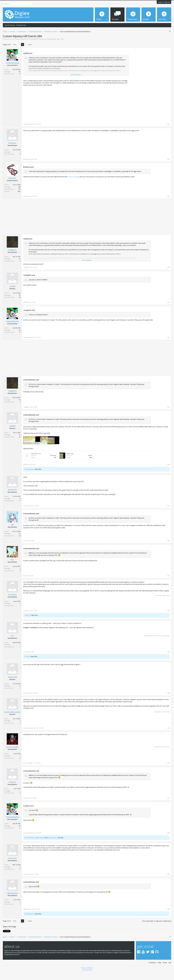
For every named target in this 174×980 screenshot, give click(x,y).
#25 (169, 311)
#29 (169, 514)
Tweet (5, 939)
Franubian (12, 603)
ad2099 (12, 295)
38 (20, 80)
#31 (169, 584)
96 (20, 267)
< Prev (14, 53)
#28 (169, 473)
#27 (169, 415)
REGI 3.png (70, 462)
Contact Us (153, 970)
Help (160, 970)
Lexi (12, 533)
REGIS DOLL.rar (36, 462)
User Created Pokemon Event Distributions (25, 47)
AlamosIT (12, 186)
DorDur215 (12, 498)
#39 (169, 882)
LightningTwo (39, 846)
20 (20, 303)
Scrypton (12, 790)
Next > (31, 53)
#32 (169, 619)
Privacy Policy (87, 977)
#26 (169, 346)
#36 (169, 771)
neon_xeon (12, 866)
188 (19, 195)
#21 (169, 132)
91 (20, 542)
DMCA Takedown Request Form (67, 39)
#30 (169, 549)
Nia (12, 568)
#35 (169, 736)
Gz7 (12, 644)
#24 (169, 276)
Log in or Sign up (164, 2)
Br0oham (12, 151)
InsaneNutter (29, 846)
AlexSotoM (12, 685)
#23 (169, 205)
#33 (169, 660)
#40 (169, 917)
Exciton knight (12, 755)
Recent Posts (21, 25)
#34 (169, 701)
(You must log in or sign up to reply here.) (157, 929)
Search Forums (10, 25)
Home (165, 970)
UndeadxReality (51, 47)
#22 (169, 167)
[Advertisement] (150, 75)
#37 (169, 806)
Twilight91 (12, 258)
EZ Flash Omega (73, 185)
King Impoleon (30, 477)
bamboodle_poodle (12, 720)
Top (170, 970)
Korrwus (28, 665)
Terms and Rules (87, 975)
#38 (169, 841)
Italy (19, 199)
